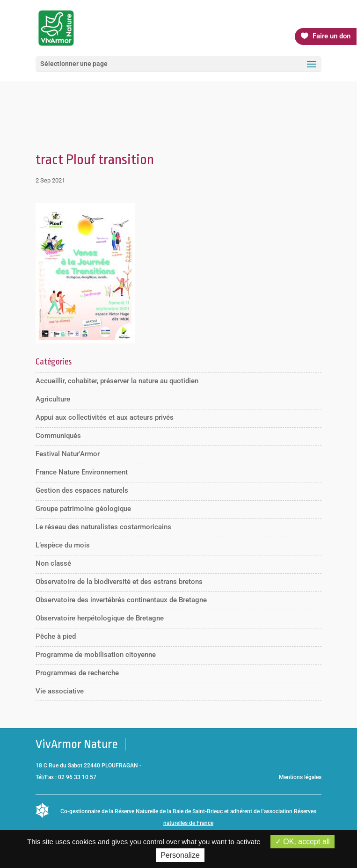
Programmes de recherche (77, 673)
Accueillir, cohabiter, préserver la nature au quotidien (117, 381)
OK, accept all (302, 842)
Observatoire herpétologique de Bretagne (100, 618)
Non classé (53, 563)
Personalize (180, 855)
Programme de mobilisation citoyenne (96, 655)
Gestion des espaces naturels (82, 490)
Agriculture (53, 399)
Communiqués (58, 436)
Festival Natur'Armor (68, 454)
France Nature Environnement (82, 472)
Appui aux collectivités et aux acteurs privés (105, 417)
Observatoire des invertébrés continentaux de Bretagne (121, 600)
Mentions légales (300, 777)
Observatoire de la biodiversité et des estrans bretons (119, 582)
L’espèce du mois (63, 545)
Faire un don (331, 36)
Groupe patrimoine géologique (83, 509)
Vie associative (60, 691)
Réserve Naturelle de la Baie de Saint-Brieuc (169, 811)
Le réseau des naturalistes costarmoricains (103, 527)
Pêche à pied (56, 636)
